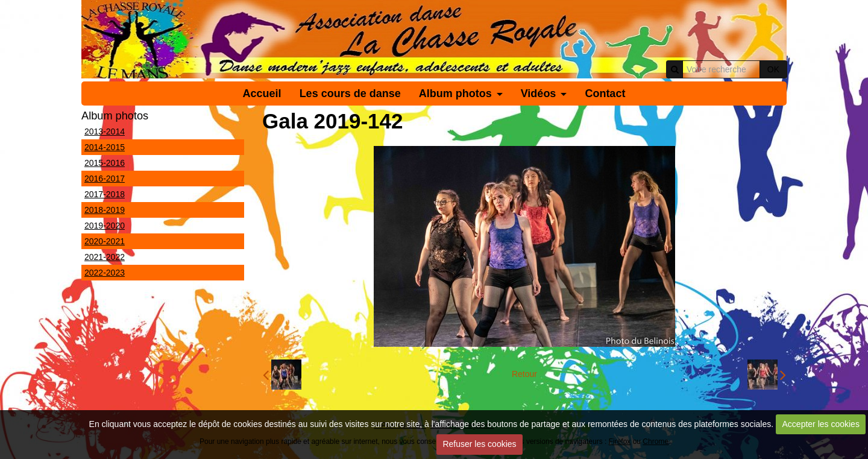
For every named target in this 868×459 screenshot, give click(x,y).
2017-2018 (105, 194)
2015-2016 (105, 163)
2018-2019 (105, 210)
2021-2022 (105, 257)
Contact (605, 93)
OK (773, 69)
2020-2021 (105, 241)
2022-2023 (105, 273)
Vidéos (539, 93)
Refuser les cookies (479, 444)
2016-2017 (105, 179)
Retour (524, 374)
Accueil (262, 93)
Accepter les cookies (821, 424)
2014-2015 (105, 147)
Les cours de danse (350, 93)
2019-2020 (105, 226)
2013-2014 (105, 131)
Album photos (455, 93)
